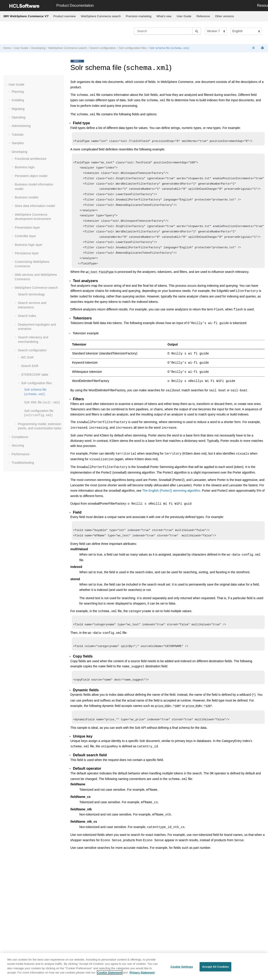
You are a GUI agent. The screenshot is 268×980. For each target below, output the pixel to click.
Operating (18, 117)
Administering (21, 126)
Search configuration (103, 48)
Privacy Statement (142, 973)
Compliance (20, 437)
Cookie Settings (182, 967)
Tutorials (18, 134)
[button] (7, 84)
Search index (27, 316)
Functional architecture (31, 158)
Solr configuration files (133, 48)
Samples (18, 143)
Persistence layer (27, 253)
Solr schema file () (169, 48)
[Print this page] (263, 48)
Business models (27, 197)
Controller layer (25, 236)
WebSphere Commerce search (101, 16)
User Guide (184, 16)
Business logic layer (29, 244)
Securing (18, 445)
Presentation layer (27, 227)
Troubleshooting (23, 462)
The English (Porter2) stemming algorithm (171, 500)
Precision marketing (138, 16)
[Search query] (167, 31)
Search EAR (30, 366)
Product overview (65, 16)
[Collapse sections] (254, 48)
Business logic (25, 167)
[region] (134, 966)
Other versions (224, 16)
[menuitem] (65, 16)
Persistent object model (31, 176)
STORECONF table (35, 374)
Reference (203, 16)
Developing (38, 48)
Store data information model (35, 206)
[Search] (197, 31)
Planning (18, 91)
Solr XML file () (42, 402)
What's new (164, 16)
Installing (18, 100)
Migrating (18, 109)
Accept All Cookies (215, 967)
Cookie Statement (110, 973)
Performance (21, 454)
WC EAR (27, 357)
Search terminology (31, 294)
